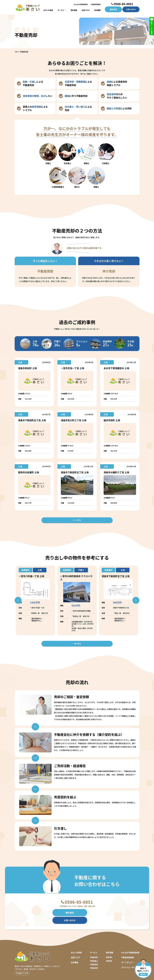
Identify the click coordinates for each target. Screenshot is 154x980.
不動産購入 (94, 953)
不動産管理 (94, 957)
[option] (36, 600)
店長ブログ (86, 10)
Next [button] (140, 600)
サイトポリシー (128, 955)
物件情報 (74, 10)
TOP (16, 52)
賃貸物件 (109, 953)
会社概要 (97, 10)
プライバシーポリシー (130, 960)
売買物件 (109, 949)
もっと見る (77, 520)
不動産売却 (94, 949)
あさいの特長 (49, 10)
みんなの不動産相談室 (81, 4)
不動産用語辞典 (96, 4)
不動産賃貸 (94, 960)
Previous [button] (14, 600)
